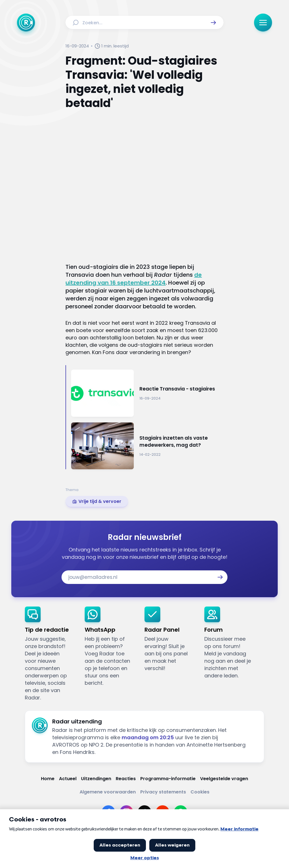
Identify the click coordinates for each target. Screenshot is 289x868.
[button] (213, 23)
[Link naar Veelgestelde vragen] (224, 779)
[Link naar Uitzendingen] (96, 779)
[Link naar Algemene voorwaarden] (108, 792)
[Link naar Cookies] (200, 792)
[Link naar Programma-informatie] (168, 779)
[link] (97, 501)
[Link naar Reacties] (126, 779)
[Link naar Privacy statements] (163, 792)
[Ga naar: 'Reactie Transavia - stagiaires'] (147, 393)
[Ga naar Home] (26, 23)
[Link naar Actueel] (68, 779)
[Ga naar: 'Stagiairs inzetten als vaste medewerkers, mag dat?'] (147, 446)
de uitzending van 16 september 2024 (134, 279)
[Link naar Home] (48, 779)
